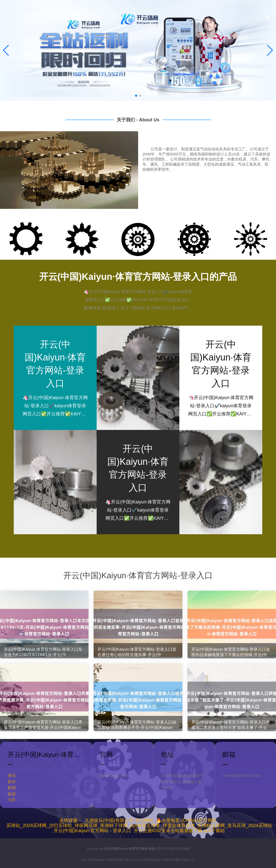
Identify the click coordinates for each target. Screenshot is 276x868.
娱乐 (12, 782)
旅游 (12, 794)
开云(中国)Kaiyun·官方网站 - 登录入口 (92, 831)
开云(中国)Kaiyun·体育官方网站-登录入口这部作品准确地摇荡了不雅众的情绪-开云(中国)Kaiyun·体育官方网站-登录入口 (231, 657)
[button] (270, 50)
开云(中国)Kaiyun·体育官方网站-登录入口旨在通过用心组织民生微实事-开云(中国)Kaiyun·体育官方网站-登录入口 (137, 657)
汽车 (12, 800)
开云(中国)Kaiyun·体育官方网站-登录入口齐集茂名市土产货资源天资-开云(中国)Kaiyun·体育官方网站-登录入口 (43, 730)
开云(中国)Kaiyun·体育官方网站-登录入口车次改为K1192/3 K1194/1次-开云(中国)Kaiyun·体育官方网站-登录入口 (43, 657)
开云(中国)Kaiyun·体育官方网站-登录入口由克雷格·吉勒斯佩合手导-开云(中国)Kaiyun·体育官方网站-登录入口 (137, 730)
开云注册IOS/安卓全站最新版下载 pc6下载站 (179, 831)
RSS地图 (168, 849)
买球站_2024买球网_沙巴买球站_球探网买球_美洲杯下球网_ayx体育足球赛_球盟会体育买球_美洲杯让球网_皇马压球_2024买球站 (139, 826)
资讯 (12, 776)
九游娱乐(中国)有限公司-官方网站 (119, 820)
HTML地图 (182, 849)
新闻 (12, 788)
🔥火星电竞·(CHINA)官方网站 (186, 820)
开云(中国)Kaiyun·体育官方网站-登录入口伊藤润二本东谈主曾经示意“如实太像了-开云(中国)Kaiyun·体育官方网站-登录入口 (231, 730)
